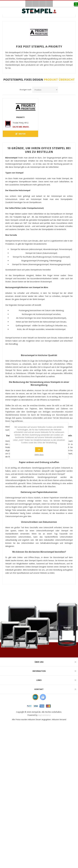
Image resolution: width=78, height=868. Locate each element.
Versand (63, 719)
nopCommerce (44, 715)
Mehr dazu (39, 455)
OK (39, 450)
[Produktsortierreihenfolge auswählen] (45, 90)
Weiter (20, 134)
